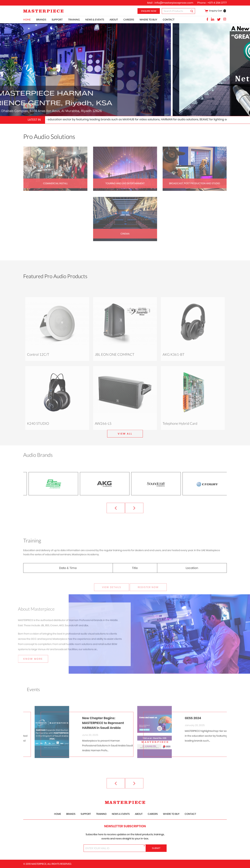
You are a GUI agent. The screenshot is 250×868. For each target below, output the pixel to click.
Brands (41, 20)
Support (57, 20)
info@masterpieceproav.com (174, 3)
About (114, 20)
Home (27, 20)
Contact (169, 20)
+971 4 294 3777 (217, 3)
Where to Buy (148, 20)
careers (129, 20)
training (74, 20)
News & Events (95, 20)
